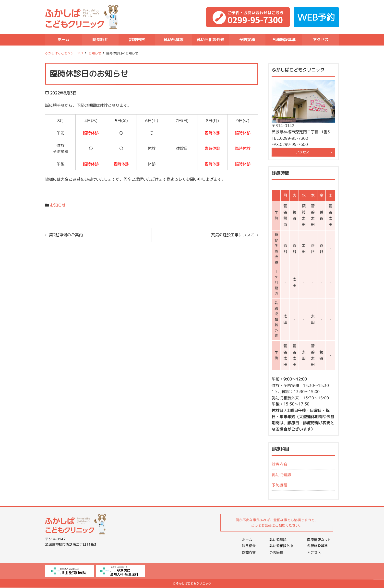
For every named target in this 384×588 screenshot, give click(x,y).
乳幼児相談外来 (210, 40)
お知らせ (95, 53)
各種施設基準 (284, 40)
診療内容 (137, 40)
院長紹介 (100, 40)
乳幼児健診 (174, 40)
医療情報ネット (319, 540)
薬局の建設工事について (233, 235)
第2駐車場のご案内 (66, 235)
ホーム (63, 40)
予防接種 (247, 40)
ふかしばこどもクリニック (64, 53)
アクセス (321, 40)
